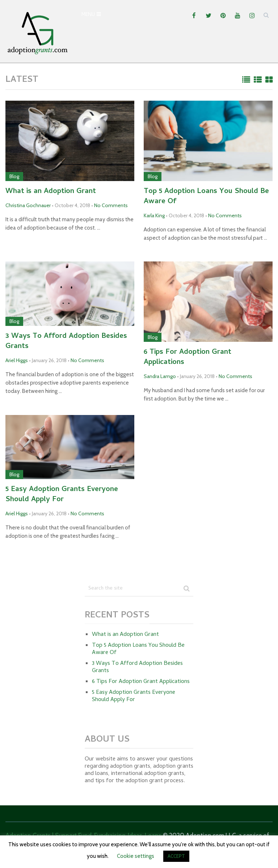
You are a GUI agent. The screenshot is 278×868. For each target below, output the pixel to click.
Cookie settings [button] (136, 856)
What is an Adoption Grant (51, 192)
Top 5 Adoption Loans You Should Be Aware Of (206, 197)
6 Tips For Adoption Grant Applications (188, 358)
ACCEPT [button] (176, 856)
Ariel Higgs (17, 360)
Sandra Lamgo (160, 376)
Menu (88, 15)
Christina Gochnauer (28, 205)
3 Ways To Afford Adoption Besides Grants (66, 342)
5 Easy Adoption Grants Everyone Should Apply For (62, 495)
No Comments (111, 205)
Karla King (154, 215)
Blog (14, 176)
